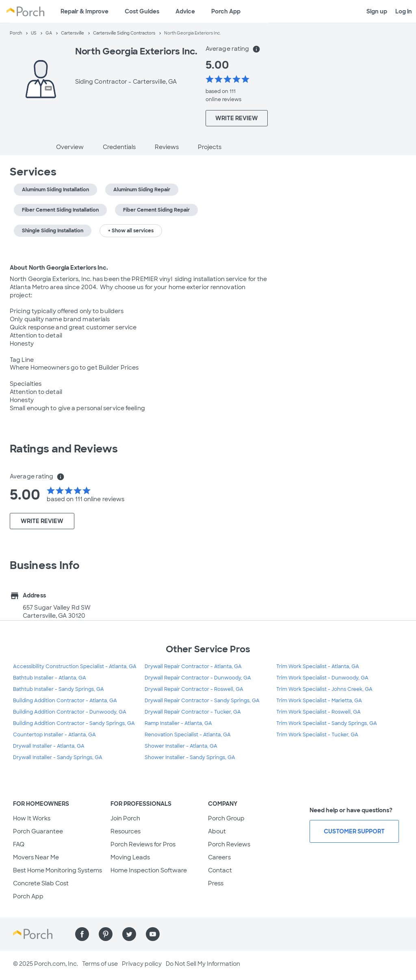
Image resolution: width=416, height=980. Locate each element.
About (217, 831)
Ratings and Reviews (64, 449)
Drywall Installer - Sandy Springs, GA (58, 757)
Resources (126, 831)
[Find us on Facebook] (82, 934)
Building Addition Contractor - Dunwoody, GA (70, 712)
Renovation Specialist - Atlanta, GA (188, 735)
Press (216, 883)
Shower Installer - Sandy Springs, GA (190, 757)
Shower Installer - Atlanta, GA (181, 746)
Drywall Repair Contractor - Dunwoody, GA (198, 678)
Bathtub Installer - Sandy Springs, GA (58, 689)
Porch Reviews (229, 844)
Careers (219, 857)
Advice (185, 11)
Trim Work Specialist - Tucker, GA (317, 735)
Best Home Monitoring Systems (57, 870)
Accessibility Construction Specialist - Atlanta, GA (75, 666)
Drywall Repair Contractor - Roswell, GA (194, 689)
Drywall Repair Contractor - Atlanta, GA (193, 666)
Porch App (226, 11)
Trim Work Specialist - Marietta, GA (319, 701)
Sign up (377, 11)
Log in (404, 11)
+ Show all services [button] (131, 231)
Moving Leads (130, 857)
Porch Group (226, 818)
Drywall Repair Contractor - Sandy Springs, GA (202, 701)
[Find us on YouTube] (153, 934)
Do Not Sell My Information (203, 964)
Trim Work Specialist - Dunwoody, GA (322, 678)
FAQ (19, 844)
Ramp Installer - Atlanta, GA (178, 723)
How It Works (32, 818)
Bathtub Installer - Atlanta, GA (50, 678)
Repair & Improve (84, 11)
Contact (220, 870)
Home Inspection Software (149, 870)
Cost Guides (142, 11)
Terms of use (100, 964)
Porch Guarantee (38, 831)
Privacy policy (142, 964)
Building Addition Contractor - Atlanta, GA (65, 701)
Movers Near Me (36, 857)
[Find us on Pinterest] (106, 934)
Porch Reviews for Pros (143, 844)
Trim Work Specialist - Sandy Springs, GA (327, 723)
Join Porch (125, 818)
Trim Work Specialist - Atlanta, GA (318, 666)
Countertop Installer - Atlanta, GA (54, 735)
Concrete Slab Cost (41, 883)
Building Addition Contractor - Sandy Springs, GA (74, 723)
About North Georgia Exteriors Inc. (59, 268)
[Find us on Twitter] (129, 934)
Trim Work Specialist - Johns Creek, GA (324, 689)
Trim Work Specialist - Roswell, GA (318, 712)
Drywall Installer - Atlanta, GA (49, 746)
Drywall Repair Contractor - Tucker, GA (193, 712)
